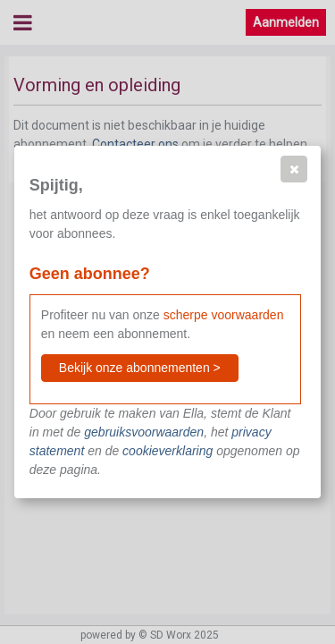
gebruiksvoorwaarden (144, 432)
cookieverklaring (167, 451)
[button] (294, 169)
